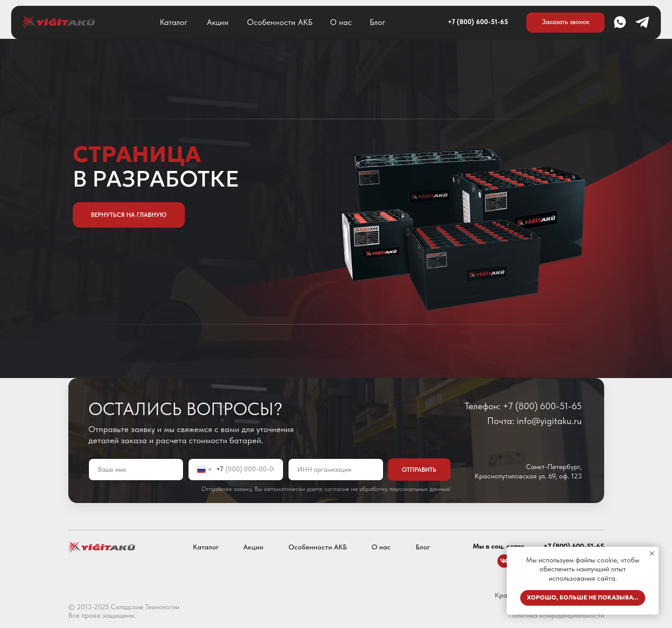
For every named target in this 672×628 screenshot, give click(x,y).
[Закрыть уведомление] (652, 553)
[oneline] (336, 470)
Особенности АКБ (280, 22)
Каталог (174, 22)
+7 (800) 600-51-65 (478, 22)
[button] (566, 23)
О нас (341, 22)
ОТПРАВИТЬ (419, 470)
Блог (378, 22)
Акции (218, 22)
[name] (136, 470)
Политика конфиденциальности (556, 615)
